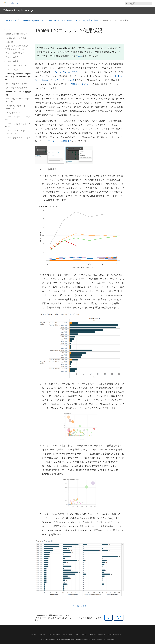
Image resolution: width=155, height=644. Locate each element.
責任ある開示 (68, 635)
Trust (77, 635)
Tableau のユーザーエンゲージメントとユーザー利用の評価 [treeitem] (18, 77)
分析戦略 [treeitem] (9, 42)
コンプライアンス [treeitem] (14, 113)
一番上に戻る (79, 606)
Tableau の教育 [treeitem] (12, 70)
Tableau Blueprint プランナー (68, 72)
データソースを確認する (60, 141)
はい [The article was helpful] (108, 617)
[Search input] (141, 4)
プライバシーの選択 (115, 635)
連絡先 (84, 635)
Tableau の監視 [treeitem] (12, 61)
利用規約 (43, 635)
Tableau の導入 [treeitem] (12, 57)
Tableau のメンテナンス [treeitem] (15, 66)
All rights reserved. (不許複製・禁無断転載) (70, 640)
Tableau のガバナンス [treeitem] (15, 53)
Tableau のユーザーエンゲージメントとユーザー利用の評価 (73, 20)
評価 (79, 56)
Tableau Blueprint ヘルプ (33, 20)
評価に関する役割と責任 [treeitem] (17, 84)
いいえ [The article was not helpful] (119, 617)
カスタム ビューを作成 (63, 80)
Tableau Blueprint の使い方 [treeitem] (16, 34)
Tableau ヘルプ (11, 20)
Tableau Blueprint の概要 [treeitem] (16, 38)
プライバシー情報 (54, 635)
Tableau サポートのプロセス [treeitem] (17, 138)
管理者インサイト (80, 84)
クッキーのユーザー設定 (97, 635)
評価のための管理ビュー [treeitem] (17, 88)
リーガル (33, 635)
